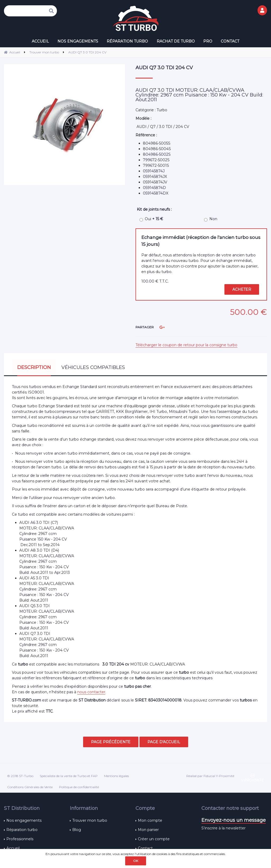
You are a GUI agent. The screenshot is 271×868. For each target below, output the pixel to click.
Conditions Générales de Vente (30, 787)
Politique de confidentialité (79, 787)
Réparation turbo (22, 830)
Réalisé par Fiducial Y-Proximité (210, 776)
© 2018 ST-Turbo (20, 776)
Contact (145, 848)
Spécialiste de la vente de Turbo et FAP (69, 776)
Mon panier (148, 830)
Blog (77, 830)
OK (136, 861)
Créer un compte (154, 839)
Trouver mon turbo (90, 820)
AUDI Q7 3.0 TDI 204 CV (164, 68)
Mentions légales (116, 776)
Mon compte (150, 820)
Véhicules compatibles (93, 367)
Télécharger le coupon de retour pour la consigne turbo (186, 345)
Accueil (13, 848)
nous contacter (91, 692)
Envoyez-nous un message (234, 820)
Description (34, 367)
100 (155, 281)
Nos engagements (24, 820)
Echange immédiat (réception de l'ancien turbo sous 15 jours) (201, 241)
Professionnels (20, 839)
